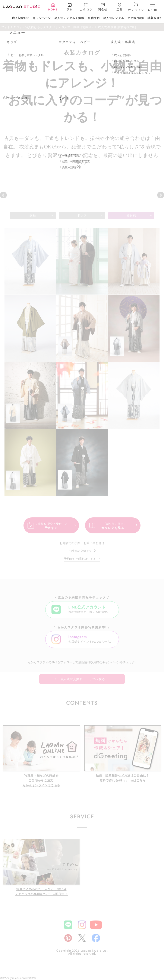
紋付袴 (131, 216)
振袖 (33, 216)
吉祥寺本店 (16, 195)
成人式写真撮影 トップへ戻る (83, 679)
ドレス (82, 216)
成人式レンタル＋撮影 (69, 18)
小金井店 (84, 195)
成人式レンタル (114, 18)
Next (161, 195)
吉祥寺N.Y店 (50, 195)
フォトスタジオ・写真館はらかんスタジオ (30, 27)
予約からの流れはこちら (80, 559)
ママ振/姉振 (136, 18)
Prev (3, 195)
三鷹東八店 (119, 195)
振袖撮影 (94, 18)
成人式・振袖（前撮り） (78, 27)
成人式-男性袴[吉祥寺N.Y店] (117, 27)
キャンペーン (42, 18)
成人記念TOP (21, 18)
